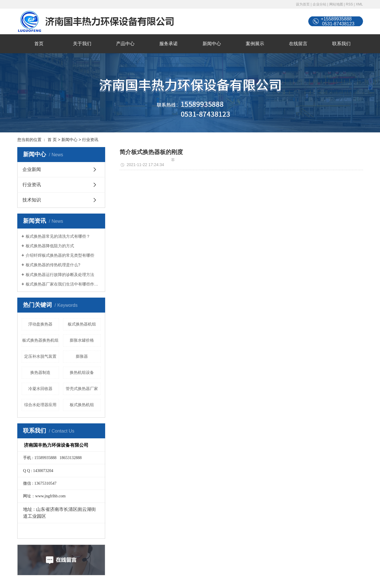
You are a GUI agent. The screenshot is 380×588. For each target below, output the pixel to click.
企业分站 (319, 4)
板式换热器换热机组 (40, 340)
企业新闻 (32, 169)
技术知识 (32, 200)
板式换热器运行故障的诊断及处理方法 (60, 275)
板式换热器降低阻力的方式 (50, 246)
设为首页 (303, 4)
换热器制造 (40, 372)
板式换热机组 (82, 405)
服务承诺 (169, 44)
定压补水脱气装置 (40, 356)
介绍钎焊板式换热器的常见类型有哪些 (60, 255)
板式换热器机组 (82, 324)
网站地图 (336, 4)
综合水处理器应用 (40, 405)
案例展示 (255, 44)
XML (359, 4)
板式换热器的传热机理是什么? (53, 265)
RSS (349, 4)
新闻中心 (212, 44)
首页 (39, 44)
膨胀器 (82, 356)
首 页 (52, 140)
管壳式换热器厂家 (82, 389)
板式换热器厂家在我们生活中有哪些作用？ (63, 284)
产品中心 (125, 44)
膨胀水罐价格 (82, 340)
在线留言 (298, 44)
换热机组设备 (82, 372)
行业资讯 (90, 140)
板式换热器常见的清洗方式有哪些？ (58, 236)
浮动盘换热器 (40, 324)
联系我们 (341, 44)
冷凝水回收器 (40, 389)
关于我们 (82, 44)
